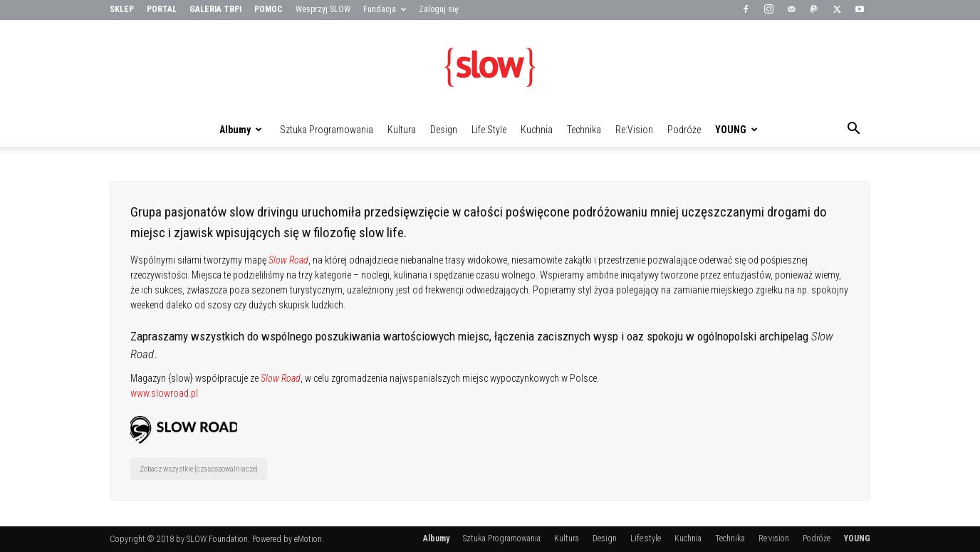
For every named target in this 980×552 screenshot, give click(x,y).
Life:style (489, 130)
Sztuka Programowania (327, 130)
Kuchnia (537, 130)
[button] (853, 130)
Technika (584, 130)
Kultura (402, 130)
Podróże (684, 130)
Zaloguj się (439, 9)
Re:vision (634, 130)
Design (444, 130)
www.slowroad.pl (164, 393)
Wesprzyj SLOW (323, 9)
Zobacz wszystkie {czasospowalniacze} (199, 469)
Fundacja (385, 9)
